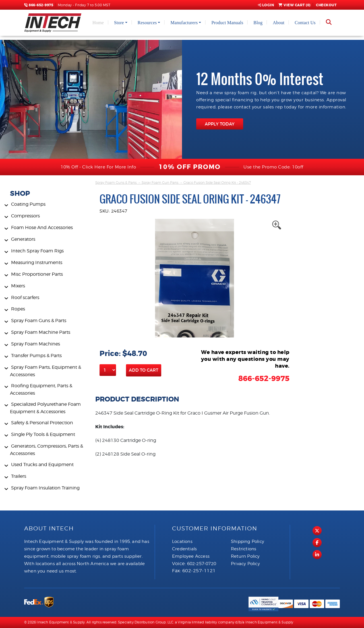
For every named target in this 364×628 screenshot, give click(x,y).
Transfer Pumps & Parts (36, 356)
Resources (147, 23)
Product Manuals (227, 23)
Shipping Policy (248, 541)
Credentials (184, 549)
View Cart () (294, 5)
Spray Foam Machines (36, 344)
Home (98, 23)
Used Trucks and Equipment (42, 465)
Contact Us (305, 23)
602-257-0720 (202, 564)
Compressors (25, 216)
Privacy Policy (245, 564)
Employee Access (191, 556)
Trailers (19, 476)
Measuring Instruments (37, 262)
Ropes (18, 309)
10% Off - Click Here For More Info (98, 167)
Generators (23, 239)
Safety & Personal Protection (42, 423)
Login (266, 5)
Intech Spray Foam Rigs (37, 251)
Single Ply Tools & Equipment (43, 434)
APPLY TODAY (220, 124)
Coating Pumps (28, 204)
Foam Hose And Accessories (42, 227)
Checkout (326, 5)
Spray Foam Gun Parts (160, 183)
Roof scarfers (25, 297)
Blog (258, 23)
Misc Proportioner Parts (37, 274)
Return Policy (245, 556)
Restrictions (244, 549)
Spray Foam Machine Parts (41, 332)
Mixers (18, 286)
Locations (182, 541)
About (279, 23)
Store (119, 23)
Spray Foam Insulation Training (45, 488)
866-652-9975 (39, 5)
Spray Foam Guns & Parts (39, 321)
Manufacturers (184, 23)
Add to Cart (144, 370)
